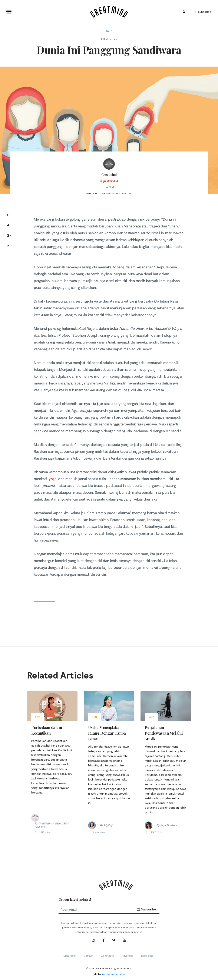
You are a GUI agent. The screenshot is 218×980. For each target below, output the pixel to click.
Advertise (128, 956)
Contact (88, 956)
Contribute (107, 956)
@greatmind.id (109, 181)
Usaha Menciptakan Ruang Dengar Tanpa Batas (107, 733)
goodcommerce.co (114, 974)
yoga (52, 479)
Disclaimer (148, 956)
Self (109, 31)
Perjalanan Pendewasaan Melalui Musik (164, 733)
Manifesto (70, 956)
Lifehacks (109, 39)
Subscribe (202, 12)
